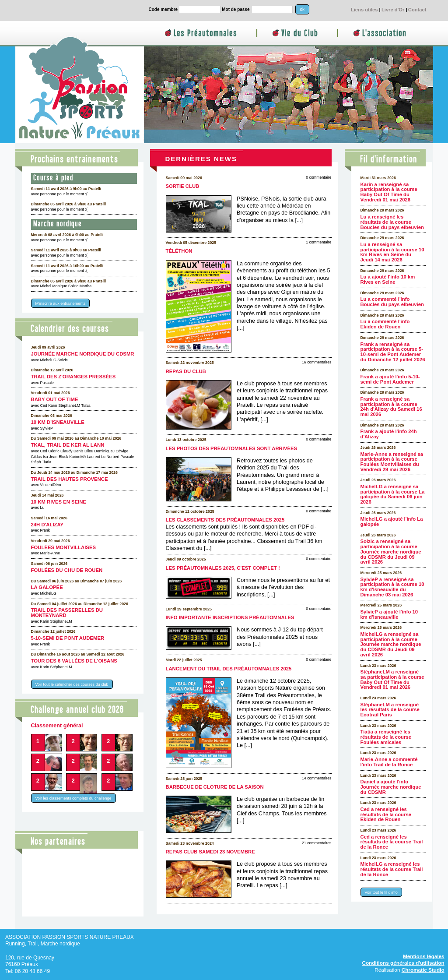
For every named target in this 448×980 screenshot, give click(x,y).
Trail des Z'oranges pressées (73, 377)
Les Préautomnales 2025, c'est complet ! (223, 568)
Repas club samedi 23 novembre (210, 852)
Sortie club (183, 186)
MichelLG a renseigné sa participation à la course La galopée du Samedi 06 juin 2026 (393, 494)
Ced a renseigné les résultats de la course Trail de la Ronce (392, 842)
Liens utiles (364, 10)
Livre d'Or (393, 10)
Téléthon (179, 251)
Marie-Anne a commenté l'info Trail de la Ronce (389, 762)
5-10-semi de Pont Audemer (68, 638)
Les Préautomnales (205, 33)
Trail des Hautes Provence (70, 479)
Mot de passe (236, 9)
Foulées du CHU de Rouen (67, 570)
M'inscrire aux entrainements (61, 303)
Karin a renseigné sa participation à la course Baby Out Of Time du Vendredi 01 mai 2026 (389, 192)
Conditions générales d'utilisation (403, 963)
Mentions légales (424, 956)
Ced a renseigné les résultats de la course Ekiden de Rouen (386, 814)
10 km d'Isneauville (58, 422)
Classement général (57, 726)
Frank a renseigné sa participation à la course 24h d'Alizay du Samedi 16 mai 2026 (391, 407)
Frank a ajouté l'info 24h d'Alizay (389, 434)
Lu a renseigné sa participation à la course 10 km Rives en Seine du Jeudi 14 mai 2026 (392, 252)
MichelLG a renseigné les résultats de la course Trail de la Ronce (392, 869)
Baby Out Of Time (55, 399)
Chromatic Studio (423, 970)
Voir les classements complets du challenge (73, 798)
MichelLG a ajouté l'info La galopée (392, 522)
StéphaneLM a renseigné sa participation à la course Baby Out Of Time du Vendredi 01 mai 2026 (392, 679)
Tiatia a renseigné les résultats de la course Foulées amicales (386, 737)
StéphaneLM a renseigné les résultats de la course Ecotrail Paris (390, 710)
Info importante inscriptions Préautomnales (230, 617)
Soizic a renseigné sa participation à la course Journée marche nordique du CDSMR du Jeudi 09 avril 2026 (391, 552)
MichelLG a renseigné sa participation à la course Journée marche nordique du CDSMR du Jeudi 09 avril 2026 (391, 644)
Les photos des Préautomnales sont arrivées (232, 448)
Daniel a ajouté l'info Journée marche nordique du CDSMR (391, 787)
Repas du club (186, 371)
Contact (417, 10)
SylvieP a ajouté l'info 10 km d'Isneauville (389, 614)
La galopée (47, 587)
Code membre (163, 9)
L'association (384, 33)
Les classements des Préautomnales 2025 (225, 520)
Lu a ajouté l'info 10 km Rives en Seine (388, 279)
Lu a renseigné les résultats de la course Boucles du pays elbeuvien (392, 222)
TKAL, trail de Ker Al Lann (68, 445)
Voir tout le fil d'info (381, 892)
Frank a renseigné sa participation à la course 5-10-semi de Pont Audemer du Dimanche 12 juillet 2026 (393, 352)
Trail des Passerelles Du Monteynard (67, 613)
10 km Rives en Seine (59, 502)
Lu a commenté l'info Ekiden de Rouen (385, 324)
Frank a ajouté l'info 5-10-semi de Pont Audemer (390, 379)
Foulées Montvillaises (64, 547)
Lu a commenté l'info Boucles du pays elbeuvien (392, 302)
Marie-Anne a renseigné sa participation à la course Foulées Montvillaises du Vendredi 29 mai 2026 (392, 462)
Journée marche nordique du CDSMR (83, 354)
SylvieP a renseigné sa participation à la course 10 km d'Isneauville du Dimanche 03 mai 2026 (392, 587)
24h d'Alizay (47, 525)
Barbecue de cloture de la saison (215, 787)
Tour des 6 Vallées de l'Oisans (74, 661)
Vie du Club (300, 33)
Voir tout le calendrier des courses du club (72, 684)
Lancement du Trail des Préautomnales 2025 (229, 669)
